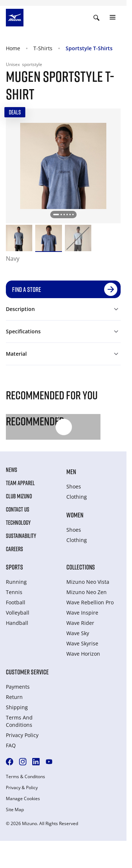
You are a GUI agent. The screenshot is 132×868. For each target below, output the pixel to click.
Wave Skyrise (82, 643)
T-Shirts (43, 48)
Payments (18, 687)
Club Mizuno (19, 496)
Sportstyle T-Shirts (89, 48)
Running (16, 582)
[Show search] (96, 18)
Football (16, 602)
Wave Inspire (82, 613)
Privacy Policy (22, 735)
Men (71, 472)
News (12, 470)
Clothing (77, 497)
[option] (19, 238)
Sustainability (21, 536)
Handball (17, 623)
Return (14, 697)
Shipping (17, 707)
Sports (14, 567)
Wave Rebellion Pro (90, 602)
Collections (81, 567)
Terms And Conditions (19, 721)
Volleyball (18, 613)
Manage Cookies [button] (23, 799)
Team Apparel (20, 483)
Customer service (27, 672)
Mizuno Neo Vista (88, 582)
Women (75, 515)
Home (13, 48)
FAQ (11, 745)
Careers (14, 549)
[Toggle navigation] (113, 18)
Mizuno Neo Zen (87, 592)
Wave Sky (78, 633)
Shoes (74, 486)
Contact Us (18, 509)
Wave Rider (80, 623)
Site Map (15, 810)
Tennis (14, 592)
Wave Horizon (83, 654)
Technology (18, 523)
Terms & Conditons (25, 777)
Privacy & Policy (22, 788)
